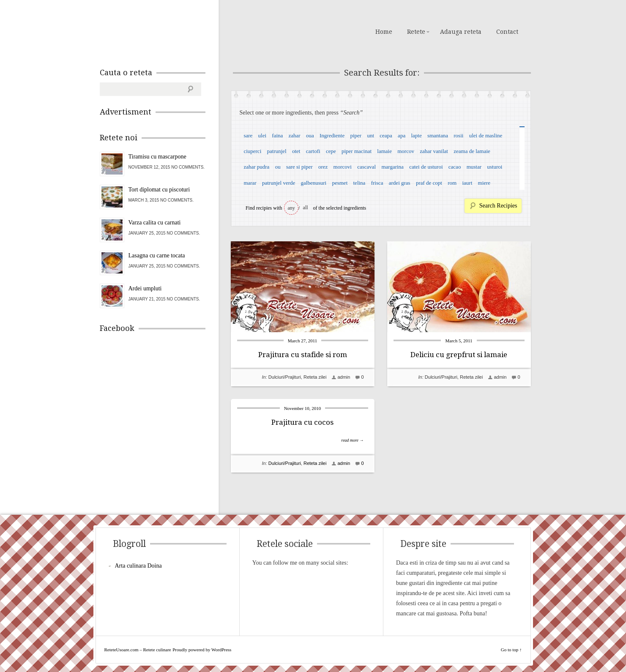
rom (452, 183)
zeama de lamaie (472, 151)
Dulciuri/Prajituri (285, 377)
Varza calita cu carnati (155, 223)
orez (323, 167)
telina (359, 183)
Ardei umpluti (145, 288)
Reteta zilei (315, 377)
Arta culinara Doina (138, 566)
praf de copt (429, 183)
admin (344, 377)
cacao (455, 167)
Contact (507, 32)
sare (248, 135)
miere (484, 183)
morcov (406, 151)
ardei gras (400, 183)
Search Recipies (498, 206)
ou (278, 167)
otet (296, 151)
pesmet (340, 183)
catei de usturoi (426, 167)
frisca (377, 183)
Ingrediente (332, 135)
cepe (331, 151)
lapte (416, 135)
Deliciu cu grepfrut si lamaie (459, 355)
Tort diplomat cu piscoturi (159, 190)
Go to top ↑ (511, 650)
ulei (262, 135)
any (291, 208)
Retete (416, 32)
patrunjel (277, 151)
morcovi (343, 167)
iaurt (467, 183)
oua (310, 135)
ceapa (386, 135)
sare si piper (299, 167)
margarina (392, 167)
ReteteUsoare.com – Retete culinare (161, 31)
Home (384, 32)
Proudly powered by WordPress (202, 650)
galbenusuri (314, 183)
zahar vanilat (434, 151)
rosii (458, 135)
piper (356, 135)
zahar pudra (256, 167)
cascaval (366, 167)
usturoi (495, 167)
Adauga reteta (461, 32)
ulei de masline (486, 135)
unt (370, 135)
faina (277, 135)
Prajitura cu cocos (302, 422)
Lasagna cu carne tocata (157, 255)
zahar (295, 135)
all (306, 208)
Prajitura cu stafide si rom (303, 355)
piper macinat (357, 151)
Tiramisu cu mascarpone (157, 157)
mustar (474, 167)
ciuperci (252, 151)
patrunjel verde (279, 183)
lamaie (384, 151)
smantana (438, 135)
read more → (352, 440)
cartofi (313, 151)
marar (250, 183)
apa (402, 135)
